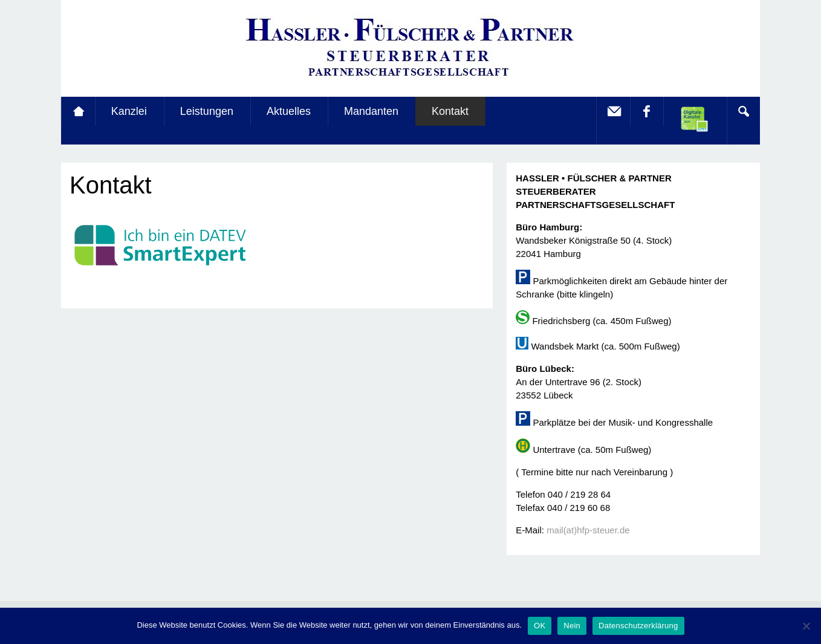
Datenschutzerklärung (638, 626)
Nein (572, 626)
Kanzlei (129, 111)
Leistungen (207, 111)
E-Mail (613, 111)
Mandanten (371, 111)
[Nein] (806, 626)
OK (540, 626)
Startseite (78, 111)
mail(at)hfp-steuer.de (588, 530)
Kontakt (450, 111)
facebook (646, 111)
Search (743, 111)
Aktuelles (289, 111)
